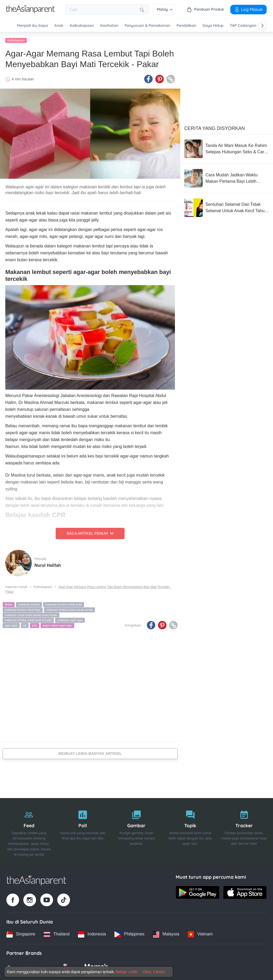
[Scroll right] (262, 25)
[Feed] (29, 831)
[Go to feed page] (31, 12)
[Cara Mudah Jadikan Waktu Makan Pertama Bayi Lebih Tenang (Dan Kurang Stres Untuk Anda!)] (227, 177)
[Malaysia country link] (166, 933)
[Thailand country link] (57, 933)
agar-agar (11, 624)
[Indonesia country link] (92, 933)
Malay (165, 9)
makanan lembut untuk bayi (23, 608)
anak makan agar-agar (57, 624)
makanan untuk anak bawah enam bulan (31, 613)
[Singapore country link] (21, 933)
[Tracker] (244, 831)
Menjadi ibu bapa (32, 26)
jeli (25, 624)
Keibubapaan (82, 26)
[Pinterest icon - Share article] (160, 78)
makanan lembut (29, 603)
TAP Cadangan (243, 26)
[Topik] (190, 831)
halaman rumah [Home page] (16, 585)
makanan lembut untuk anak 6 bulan (28, 619)
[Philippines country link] (129, 933)
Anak (59, 26)
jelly (35, 624)
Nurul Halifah (48, 564)
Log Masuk (248, 9)
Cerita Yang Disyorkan (215, 127)
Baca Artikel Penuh (90, 532)
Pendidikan (186, 26)
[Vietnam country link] (200, 933)
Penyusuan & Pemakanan (147, 26)
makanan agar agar (70, 619)
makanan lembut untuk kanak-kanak (70, 608)
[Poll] (83, 831)
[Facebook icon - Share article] (148, 78)
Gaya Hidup (213, 26)
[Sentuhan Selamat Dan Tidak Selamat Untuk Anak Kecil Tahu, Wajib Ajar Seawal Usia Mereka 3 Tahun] (227, 206)
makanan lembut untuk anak (64, 603)
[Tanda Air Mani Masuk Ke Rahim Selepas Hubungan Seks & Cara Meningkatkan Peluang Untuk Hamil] (227, 147)
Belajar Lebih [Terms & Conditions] (127, 972)
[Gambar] (137, 831)
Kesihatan (109, 26)
